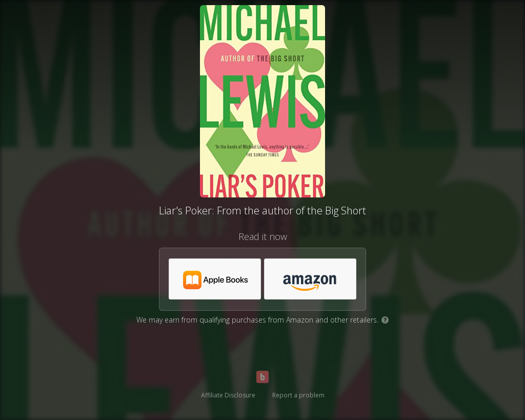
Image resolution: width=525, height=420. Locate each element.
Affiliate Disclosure (228, 395)
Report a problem (298, 395)
